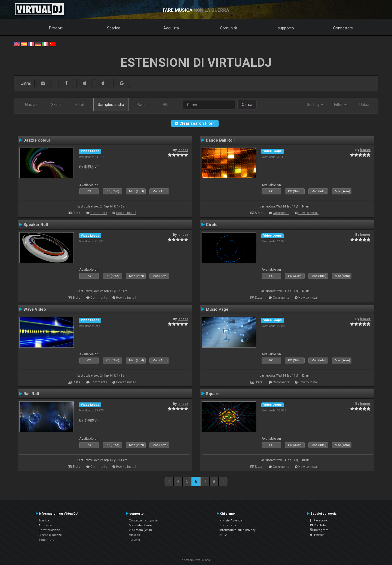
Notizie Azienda (231, 520)
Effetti (81, 105)
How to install (126, 213)
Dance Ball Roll (220, 140)
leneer (183, 150)
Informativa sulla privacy (238, 530)
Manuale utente (140, 525)
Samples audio (111, 105)
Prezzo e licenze (50, 535)
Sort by (315, 105)
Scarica (114, 28)
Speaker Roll (36, 225)
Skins (56, 105)
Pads (141, 105)
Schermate (46, 540)
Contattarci (228, 525)
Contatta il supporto (143, 520)
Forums (134, 540)
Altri (166, 105)
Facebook (319, 520)
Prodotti (56, 28)
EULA (223, 535)
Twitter (317, 535)
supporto (286, 28)
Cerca (247, 105)
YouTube (318, 525)
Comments (99, 213)
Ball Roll (31, 394)
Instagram (319, 530)
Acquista (171, 28)
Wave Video (35, 309)
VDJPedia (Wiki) (140, 530)
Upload (365, 105)
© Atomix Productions (196, 560)
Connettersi (343, 28)
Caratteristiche (49, 530)
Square (213, 394)
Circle (212, 225)
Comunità (229, 28)
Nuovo (31, 105)
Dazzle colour (37, 140)
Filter (340, 105)
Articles (134, 535)
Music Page (217, 309)
